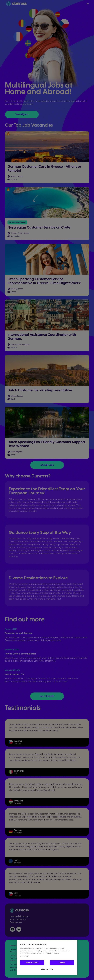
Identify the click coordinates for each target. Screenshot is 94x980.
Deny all (62, 963)
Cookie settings (47, 969)
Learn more (25, 956)
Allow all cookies (32, 963)
